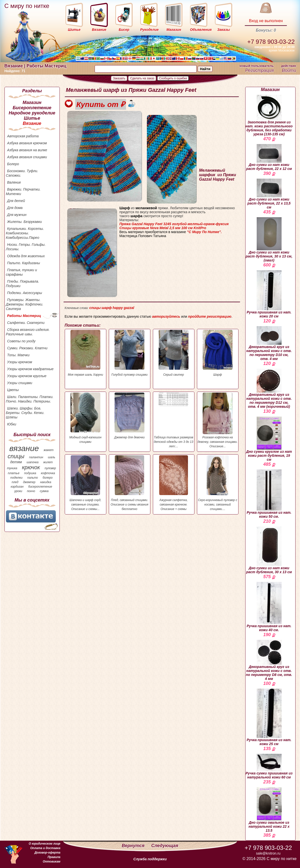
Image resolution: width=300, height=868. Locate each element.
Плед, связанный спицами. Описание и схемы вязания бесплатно (130, 483)
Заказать (119, 78)
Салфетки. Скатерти (26, 323)
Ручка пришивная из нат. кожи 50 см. (269, 494)
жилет (48, 462)
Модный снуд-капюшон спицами (86, 418)
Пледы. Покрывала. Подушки (23, 284)
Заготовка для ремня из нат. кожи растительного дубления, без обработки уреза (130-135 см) (269, 115)
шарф (107, 308)
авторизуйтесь (166, 316)
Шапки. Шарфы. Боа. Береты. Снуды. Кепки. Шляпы (25, 413)
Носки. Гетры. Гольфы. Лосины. (26, 247)
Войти (289, 70)
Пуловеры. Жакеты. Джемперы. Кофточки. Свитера (25, 304)
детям (16, 462)
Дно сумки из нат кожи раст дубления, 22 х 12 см (269, 157)
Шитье (32, 118)
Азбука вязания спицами (27, 157)
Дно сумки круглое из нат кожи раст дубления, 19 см (269, 439)
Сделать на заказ (142, 78)
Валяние (14, 182)
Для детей (16, 201)
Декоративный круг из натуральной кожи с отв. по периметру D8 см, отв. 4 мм (269, 660)
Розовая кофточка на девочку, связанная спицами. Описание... (218, 420)
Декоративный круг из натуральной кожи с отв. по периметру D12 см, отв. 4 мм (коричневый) (269, 389)
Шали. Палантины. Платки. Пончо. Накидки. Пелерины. (30, 399)
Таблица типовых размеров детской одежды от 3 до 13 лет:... (174, 420)
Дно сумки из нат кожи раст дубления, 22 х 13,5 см (269, 194)
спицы (16, 456)
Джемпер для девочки (130, 416)
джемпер (29, 482)
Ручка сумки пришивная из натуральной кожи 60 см (269, 767)
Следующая (165, 846)
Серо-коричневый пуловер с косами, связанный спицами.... (218, 483)
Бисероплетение (32, 108)
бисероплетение (40, 487)
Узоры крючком (20, 362)
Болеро (13, 164)
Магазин (32, 102)
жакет (49, 450)
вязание (24, 448)
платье (14, 473)
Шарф (218, 353)
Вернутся (134, 846)
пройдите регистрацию (210, 316)
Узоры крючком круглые (27, 376)
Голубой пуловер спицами (130, 353)
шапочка (33, 462)
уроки (18, 491)
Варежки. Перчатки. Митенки (23, 192)
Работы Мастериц (24, 316)
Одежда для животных (26, 256)
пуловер (50, 468)
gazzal (129, 308)
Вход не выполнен (266, 21)
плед (15, 482)
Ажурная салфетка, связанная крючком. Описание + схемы (174, 483)
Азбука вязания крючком (27, 143)
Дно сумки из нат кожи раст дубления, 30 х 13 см (269, 550)
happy (118, 308)
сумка (44, 491)
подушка (30, 473)
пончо (31, 491)
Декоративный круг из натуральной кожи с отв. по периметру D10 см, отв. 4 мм (269, 343)
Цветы (13, 390)
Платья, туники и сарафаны (22, 272)
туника (12, 468)
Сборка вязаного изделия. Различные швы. (28, 332)
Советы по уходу (21, 341)
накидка (46, 482)
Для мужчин (17, 215)
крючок (31, 467)
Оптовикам (52, 862)
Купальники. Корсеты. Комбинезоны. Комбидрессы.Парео (25, 233)
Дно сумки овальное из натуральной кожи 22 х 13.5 (269, 810)
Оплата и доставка (45, 848)
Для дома (15, 208)
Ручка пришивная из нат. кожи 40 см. (269, 607)
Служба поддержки (150, 859)
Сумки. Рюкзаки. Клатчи (27, 348)
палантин (36, 457)
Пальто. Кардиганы (24, 263)
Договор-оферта (47, 853)
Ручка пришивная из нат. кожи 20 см (269, 294)
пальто (32, 478)
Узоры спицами (20, 383)
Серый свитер (174, 353)
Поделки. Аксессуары (25, 293)
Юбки (12, 424)
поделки (16, 478)
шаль (52, 457)
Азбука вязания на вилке (27, 150)
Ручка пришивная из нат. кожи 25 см (269, 717)
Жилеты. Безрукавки (25, 222)
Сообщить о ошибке (173, 78)
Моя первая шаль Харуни (86, 353)
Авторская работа (23, 136)
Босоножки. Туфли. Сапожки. (22, 173)
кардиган (17, 487)
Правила (54, 857)
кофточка (48, 473)
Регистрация (259, 70)
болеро (48, 478)
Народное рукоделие (32, 113)
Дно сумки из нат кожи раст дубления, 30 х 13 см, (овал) (269, 240)
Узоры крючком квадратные (30, 369)
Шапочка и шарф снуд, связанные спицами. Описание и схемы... (86, 483)
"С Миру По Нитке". (204, 232)
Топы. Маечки (18, 355)
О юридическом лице (44, 844)
